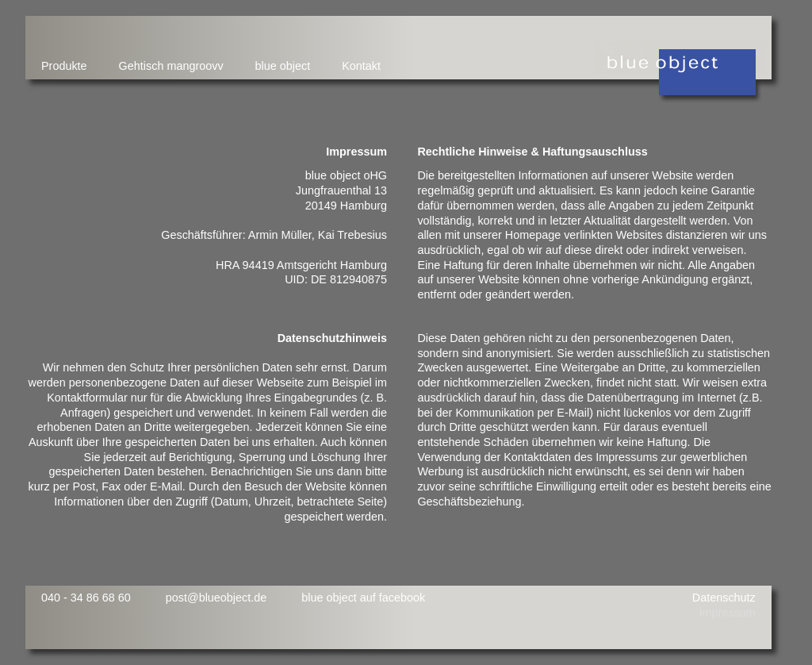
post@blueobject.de (216, 598)
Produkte (64, 66)
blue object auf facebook (363, 598)
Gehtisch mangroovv (171, 66)
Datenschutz (724, 598)
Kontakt (361, 66)
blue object (283, 66)
